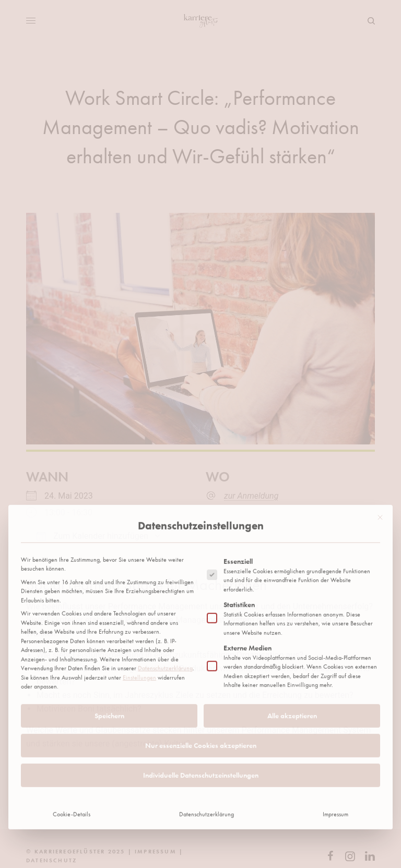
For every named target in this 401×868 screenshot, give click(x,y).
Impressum (335, 733)
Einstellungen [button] (139, 597)
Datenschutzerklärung (165, 587)
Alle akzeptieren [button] (292, 635)
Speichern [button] (109, 635)
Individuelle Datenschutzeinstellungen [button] (201, 694)
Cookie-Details (72, 733)
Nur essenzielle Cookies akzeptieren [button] (201, 665)
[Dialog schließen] (380, 437)
